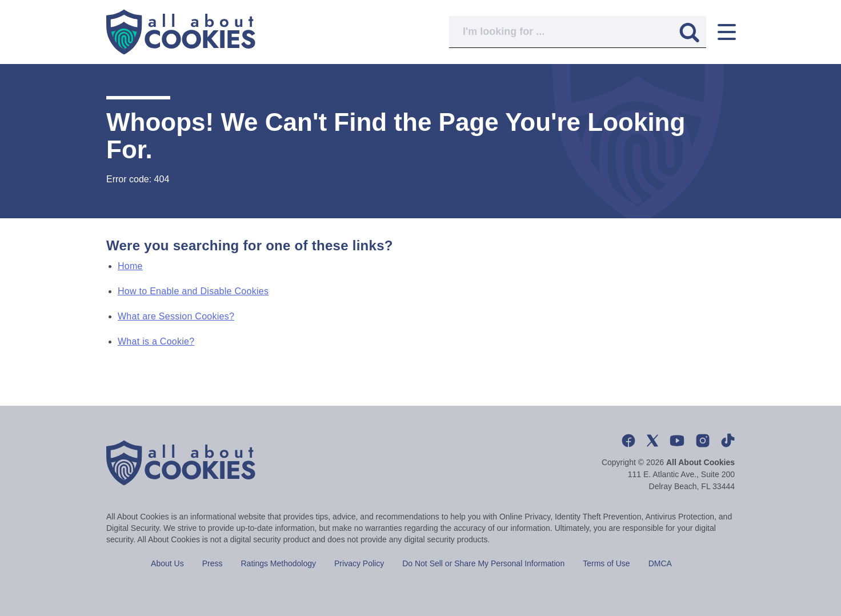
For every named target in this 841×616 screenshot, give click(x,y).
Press (213, 563)
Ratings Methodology (279, 563)
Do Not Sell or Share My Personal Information (483, 563)
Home (130, 266)
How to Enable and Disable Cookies (193, 291)
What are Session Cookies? (176, 316)
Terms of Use (606, 563)
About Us (167, 563)
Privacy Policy (359, 563)
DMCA (660, 563)
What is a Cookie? (156, 341)
